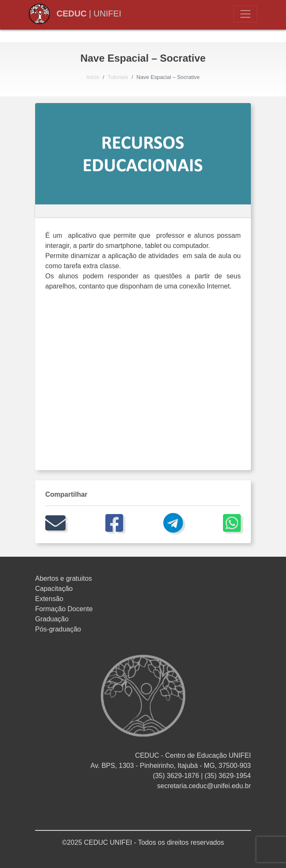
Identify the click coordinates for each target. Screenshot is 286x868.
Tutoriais (118, 77)
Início (93, 77)
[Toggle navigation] (245, 14)
